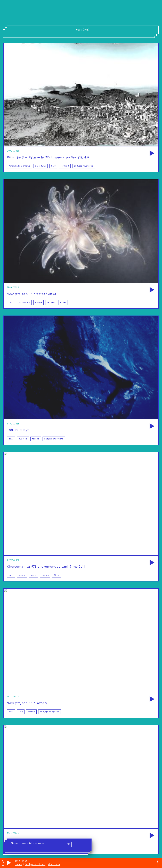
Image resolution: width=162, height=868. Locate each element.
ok (68, 845)
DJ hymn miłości (37, 864)
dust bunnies (15, 864)
